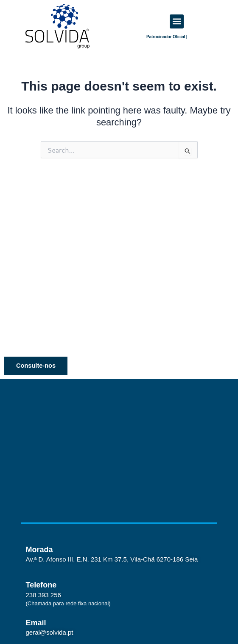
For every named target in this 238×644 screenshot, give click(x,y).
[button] (177, 21)
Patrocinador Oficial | (167, 37)
